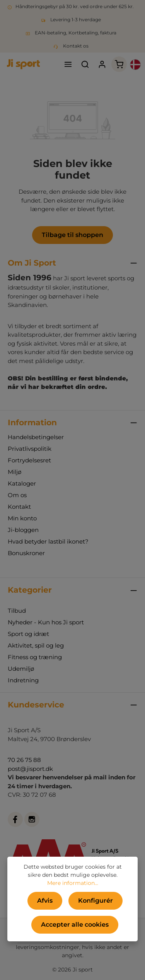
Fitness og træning (35, 657)
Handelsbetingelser (36, 437)
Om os (17, 495)
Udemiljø (21, 669)
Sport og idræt (28, 634)
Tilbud (17, 611)
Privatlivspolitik (30, 449)
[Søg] (85, 64)
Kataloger (22, 483)
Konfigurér (96, 901)
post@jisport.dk (30, 769)
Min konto (22, 518)
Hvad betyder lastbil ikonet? (48, 541)
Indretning (23, 680)
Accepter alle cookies (75, 925)
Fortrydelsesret (29, 460)
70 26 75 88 (24, 760)
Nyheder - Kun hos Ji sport (46, 622)
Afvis (45, 901)
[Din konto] (102, 64)
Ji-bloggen (23, 530)
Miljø (14, 472)
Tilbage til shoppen (72, 235)
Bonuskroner (26, 553)
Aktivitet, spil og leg (36, 645)
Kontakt (19, 507)
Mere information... (73, 883)
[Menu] (68, 64)
